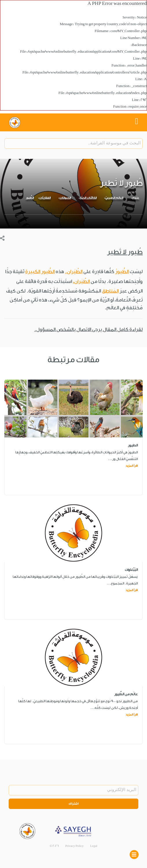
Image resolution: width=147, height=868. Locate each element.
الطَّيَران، (81, 281)
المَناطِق (110, 291)
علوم (136, 198)
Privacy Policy (74, 846)
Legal (94, 846)
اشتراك (73, 804)
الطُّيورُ (122, 272)
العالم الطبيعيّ (114, 198)
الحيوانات (65, 198)
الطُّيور (30, 198)
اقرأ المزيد (132, 466)
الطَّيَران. (74, 272)
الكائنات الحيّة (88, 198)
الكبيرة (33, 272)
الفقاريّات (45, 198)
